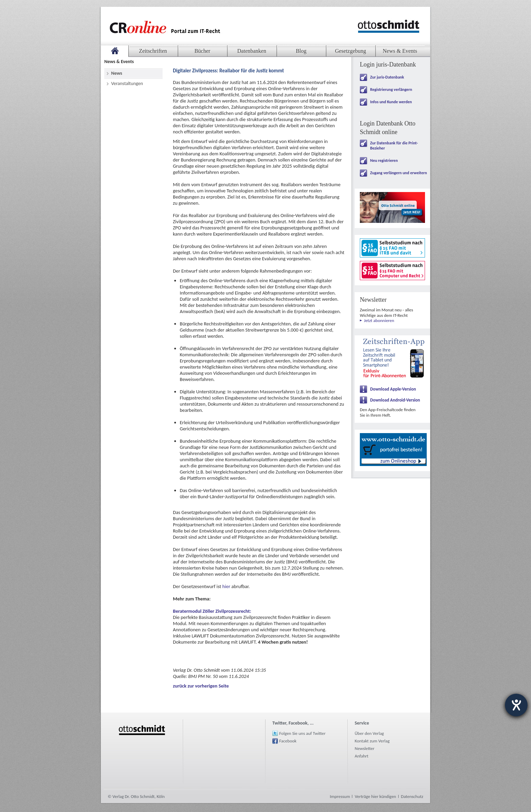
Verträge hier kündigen (375, 796)
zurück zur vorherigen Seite (201, 686)
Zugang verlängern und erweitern (399, 173)
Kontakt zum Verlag (372, 741)
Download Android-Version (395, 400)
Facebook (288, 741)
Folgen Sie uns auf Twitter (302, 733)
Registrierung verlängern (391, 89)
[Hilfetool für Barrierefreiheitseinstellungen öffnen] (516, 705)
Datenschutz (412, 796)
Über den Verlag (369, 733)
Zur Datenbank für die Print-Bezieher (394, 146)
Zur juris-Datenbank (387, 77)
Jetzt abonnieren (379, 320)
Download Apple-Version (393, 389)
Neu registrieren (384, 160)
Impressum (340, 796)
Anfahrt (362, 756)
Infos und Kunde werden (391, 102)
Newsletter (365, 748)
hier (227, 586)
